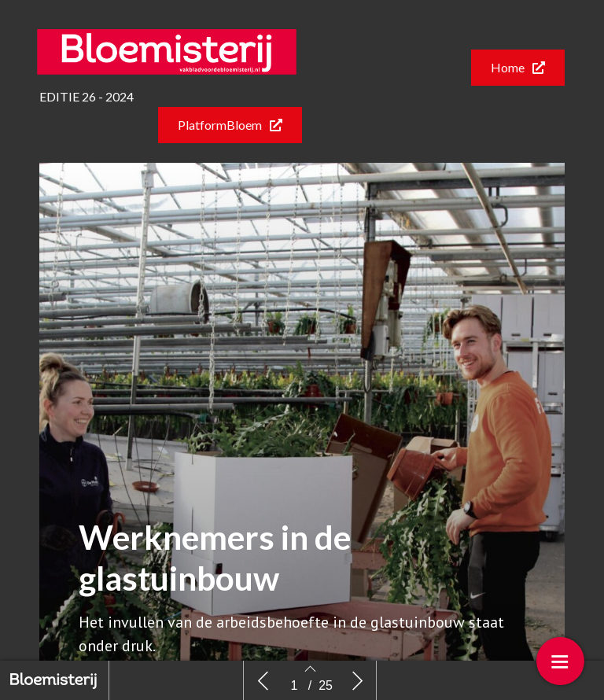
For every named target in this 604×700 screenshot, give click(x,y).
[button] (518, 68)
